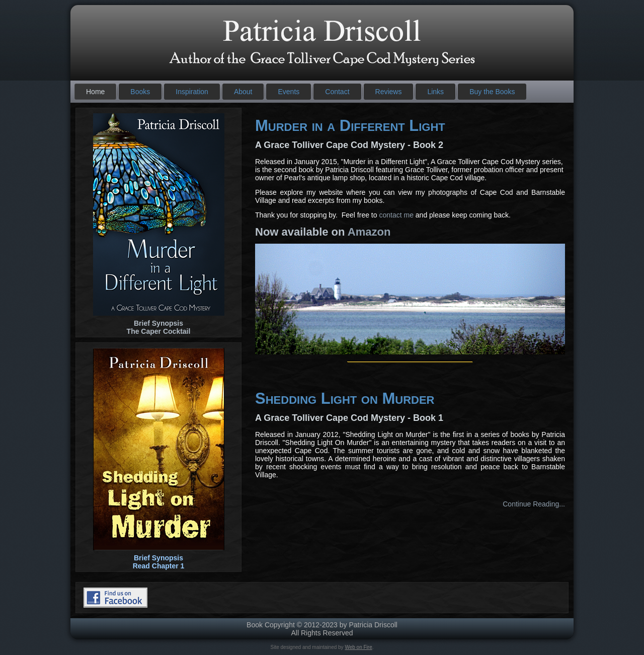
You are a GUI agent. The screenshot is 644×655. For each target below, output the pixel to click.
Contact (337, 92)
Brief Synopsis (158, 323)
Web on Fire (358, 647)
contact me (396, 215)
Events (289, 92)
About (243, 92)
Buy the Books (492, 92)
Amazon (369, 232)
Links (435, 92)
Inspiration (192, 92)
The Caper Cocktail (159, 331)
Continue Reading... (534, 504)
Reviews (389, 92)
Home (95, 92)
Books (140, 92)
